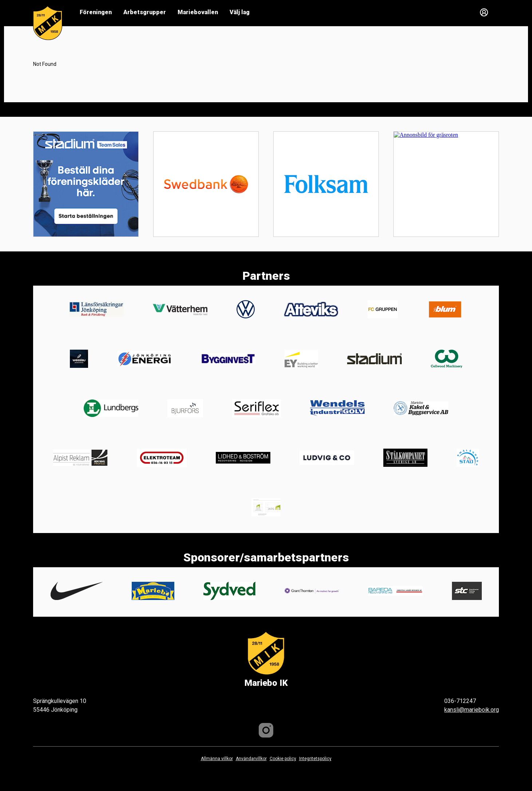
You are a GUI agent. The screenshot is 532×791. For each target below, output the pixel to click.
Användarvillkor (251, 759)
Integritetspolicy (315, 759)
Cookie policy (283, 759)
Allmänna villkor (217, 759)
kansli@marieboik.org (472, 710)
